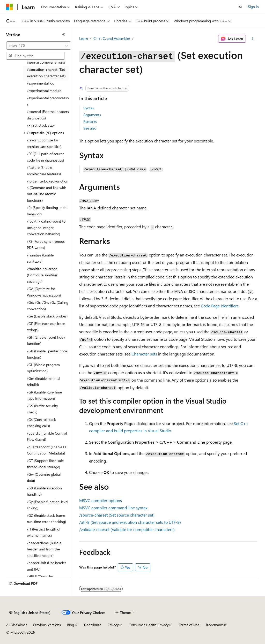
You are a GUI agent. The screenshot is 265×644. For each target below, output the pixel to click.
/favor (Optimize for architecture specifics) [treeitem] (44, 143)
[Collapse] (63, 35)
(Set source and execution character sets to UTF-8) (130, 522)
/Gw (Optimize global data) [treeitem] (44, 478)
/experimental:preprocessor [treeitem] (48, 101)
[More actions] (252, 39)
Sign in (253, 7)
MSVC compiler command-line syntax (113, 508)
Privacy (113, 625)
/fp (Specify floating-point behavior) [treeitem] (47, 211)
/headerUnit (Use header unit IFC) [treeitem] (46, 566)
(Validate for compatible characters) (127, 529)
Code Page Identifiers (220, 306)
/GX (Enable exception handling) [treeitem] (44, 491)
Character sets (144, 354)
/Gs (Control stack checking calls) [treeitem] (41, 423)
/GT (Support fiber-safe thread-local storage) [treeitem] (45, 464)
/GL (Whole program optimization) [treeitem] (43, 368)
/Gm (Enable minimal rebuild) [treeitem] (43, 382)
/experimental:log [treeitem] (41, 83)
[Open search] (241, 7)
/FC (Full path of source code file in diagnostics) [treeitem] (46, 157)
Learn (84, 38)
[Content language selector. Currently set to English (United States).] (30, 613)
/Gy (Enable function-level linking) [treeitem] (47, 505)
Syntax (89, 108)
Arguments (92, 115)
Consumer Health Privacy (149, 625)
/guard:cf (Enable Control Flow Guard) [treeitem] (47, 436)
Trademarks (215, 625)
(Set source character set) (117, 515)
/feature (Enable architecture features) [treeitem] (44, 171)
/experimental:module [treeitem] (44, 91)
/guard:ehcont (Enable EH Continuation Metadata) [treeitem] (47, 450)
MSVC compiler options (101, 500)
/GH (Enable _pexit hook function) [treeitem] (46, 340)
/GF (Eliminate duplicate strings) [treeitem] (46, 327)
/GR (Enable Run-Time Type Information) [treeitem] (44, 395)
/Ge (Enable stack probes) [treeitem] (47, 316)
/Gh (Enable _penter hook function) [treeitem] (47, 354)
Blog (71, 625)
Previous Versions (47, 625)
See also (90, 128)
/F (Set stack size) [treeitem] (41, 125)
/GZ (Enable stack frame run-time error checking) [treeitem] (46, 519)
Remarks (90, 121)
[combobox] (39, 46)
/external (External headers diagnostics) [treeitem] (48, 115)
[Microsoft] (10, 7)
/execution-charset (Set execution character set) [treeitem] (46, 73)
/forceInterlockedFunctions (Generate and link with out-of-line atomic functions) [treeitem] (48, 191)
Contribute (93, 625)
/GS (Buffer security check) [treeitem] (42, 409)
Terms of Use (189, 625)
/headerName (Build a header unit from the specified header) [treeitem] (44, 549)
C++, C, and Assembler (112, 38)
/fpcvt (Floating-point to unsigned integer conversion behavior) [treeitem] (46, 228)
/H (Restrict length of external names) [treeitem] (44, 532)
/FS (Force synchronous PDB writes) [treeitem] (46, 245)
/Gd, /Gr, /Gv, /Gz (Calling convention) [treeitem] (48, 306)
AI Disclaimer (17, 625)
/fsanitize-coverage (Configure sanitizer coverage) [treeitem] (42, 275)
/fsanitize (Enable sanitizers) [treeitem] (40, 258)
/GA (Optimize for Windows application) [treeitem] (44, 292)
